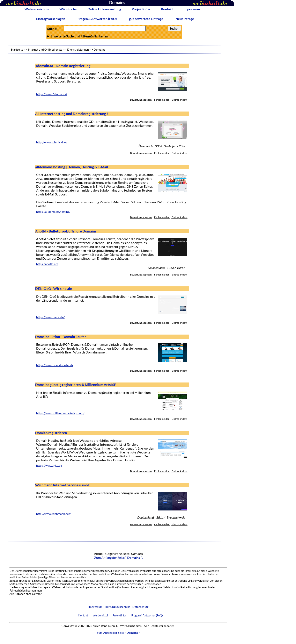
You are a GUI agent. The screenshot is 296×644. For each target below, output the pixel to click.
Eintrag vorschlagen (51, 19)
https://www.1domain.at (52, 94)
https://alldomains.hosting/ (53, 212)
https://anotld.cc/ (47, 264)
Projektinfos (141, 9)
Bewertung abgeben (141, 100)
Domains (99, 49)
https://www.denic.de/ (50, 317)
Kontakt (167, 9)
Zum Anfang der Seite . (118, 557)
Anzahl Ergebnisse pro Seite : (114, 36)
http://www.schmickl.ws (52, 142)
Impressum (192, 9)
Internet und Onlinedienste (45, 49)
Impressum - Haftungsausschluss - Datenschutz (118, 607)
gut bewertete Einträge (146, 19)
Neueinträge (185, 19)
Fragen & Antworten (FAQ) (97, 19)
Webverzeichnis (37, 9)
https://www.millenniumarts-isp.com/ (60, 413)
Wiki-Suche (68, 9)
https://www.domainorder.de (55, 365)
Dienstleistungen (78, 49)
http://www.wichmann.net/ (53, 514)
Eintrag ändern (179, 100)
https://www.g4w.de (49, 466)
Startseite (17, 49)
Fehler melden (162, 100)
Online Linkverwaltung (104, 9)
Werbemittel (100, 615)
